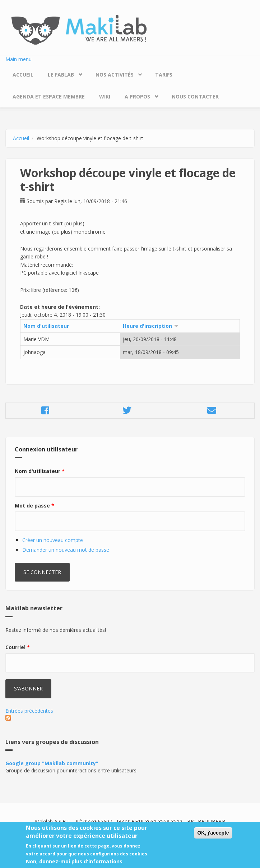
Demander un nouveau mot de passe (66, 550)
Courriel (18, 647)
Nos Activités (115, 75)
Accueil (23, 75)
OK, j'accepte (213, 837)
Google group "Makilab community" (52, 763)
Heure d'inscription (151, 326)
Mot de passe (34, 506)
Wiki (105, 97)
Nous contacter (195, 97)
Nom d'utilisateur (46, 326)
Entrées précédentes (29, 711)
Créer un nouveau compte (53, 540)
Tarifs (164, 75)
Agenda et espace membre (49, 97)
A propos (137, 97)
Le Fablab (61, 75)
